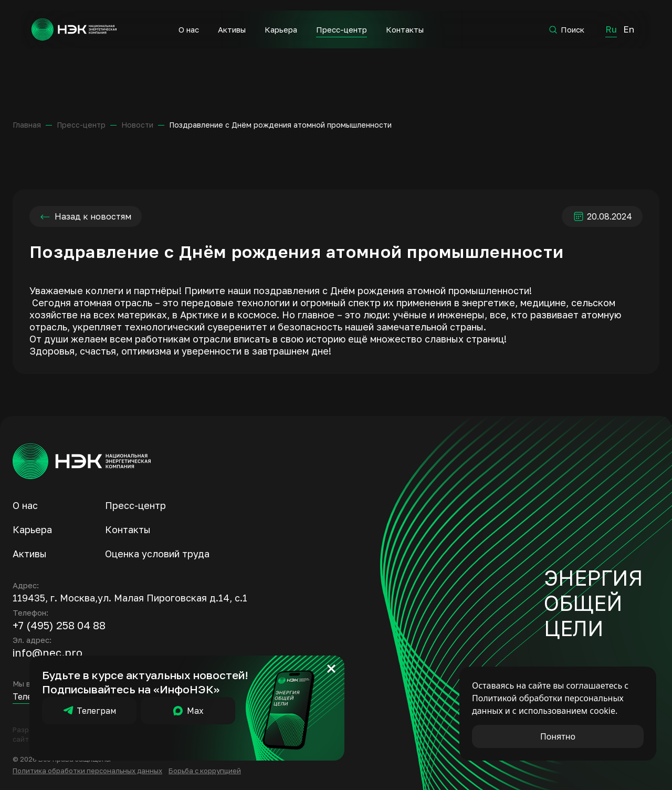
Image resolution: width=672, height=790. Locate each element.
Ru (611, 29)
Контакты (405, 29)
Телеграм (89, 711)
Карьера (281, 29)
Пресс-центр (342, 29)
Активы (232, 29)
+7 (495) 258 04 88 (59, 625)
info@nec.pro (48, 652)
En (629, 29)
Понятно (558, 736)
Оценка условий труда (157, 554)
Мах (188, 711)
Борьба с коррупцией (205, 771)
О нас (189, 29)
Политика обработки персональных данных (87, 771)
